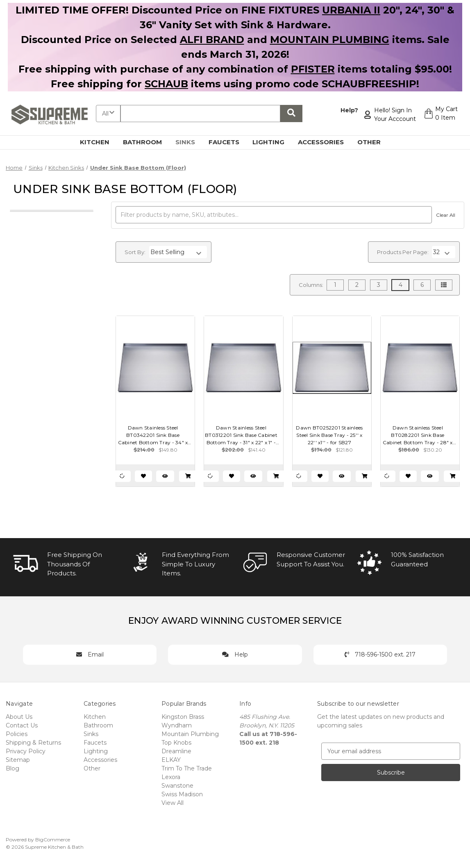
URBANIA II (351, 10)
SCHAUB (166, 84)
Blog (12, 768)
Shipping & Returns (33, 743)
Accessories (326, 142)
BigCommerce (53, 840)
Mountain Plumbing (190, 734)
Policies (17, 734)
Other (374, 142)
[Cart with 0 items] (440, 115)
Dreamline (176, 751)
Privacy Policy (26, 751)
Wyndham (177, 725)
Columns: (311, 285)
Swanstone (177, 786)
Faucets (229, 142)
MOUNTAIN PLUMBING (330, 40)
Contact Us (22, 725)
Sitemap (18, 760)
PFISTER (313, 69)
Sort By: (135, 252)
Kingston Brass (183, 717)
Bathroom (147, 142)
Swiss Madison (182, 794)
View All (173, 803)
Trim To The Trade (187, 768)
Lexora (171, 777)
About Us (19, 717)
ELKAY (171, 760)
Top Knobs (176, 743)
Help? (347, 110)
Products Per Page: (403, 252)
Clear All (444, 215)
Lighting (273, 142)
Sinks (190, 142)
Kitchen (99, 142)
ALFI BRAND (212, 40)
